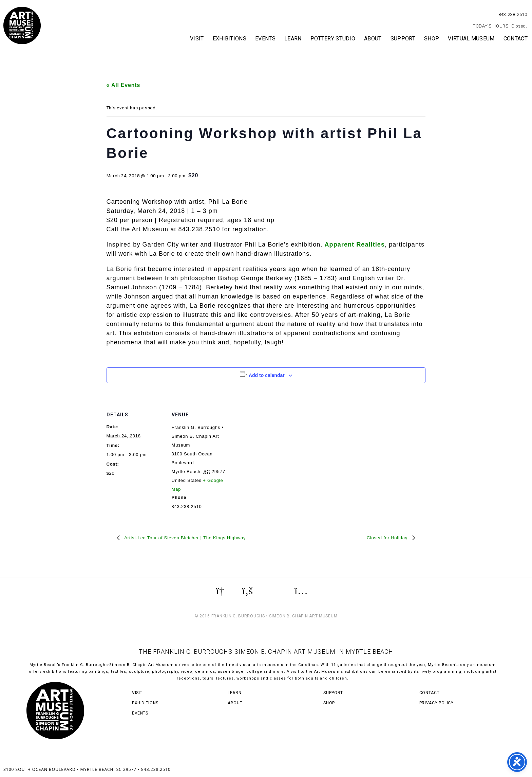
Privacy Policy (436, 703)
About (373, 39)
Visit (197, 39)
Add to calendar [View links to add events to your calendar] (267, 375)
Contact (516, 39)
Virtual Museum (471, 39)
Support (403, 39)
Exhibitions (230, 39)
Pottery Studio (333, 39)
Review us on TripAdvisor (274, 591)
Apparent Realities (355, 245)
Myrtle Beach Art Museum (22, 25)
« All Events (123, 85)
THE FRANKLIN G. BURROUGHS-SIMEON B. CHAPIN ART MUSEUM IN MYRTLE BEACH (266, 652)
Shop (432, 39)
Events (265, 39)
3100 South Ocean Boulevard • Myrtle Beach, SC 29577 (70, 769)
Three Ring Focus (504, 769)
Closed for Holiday (388, 538)
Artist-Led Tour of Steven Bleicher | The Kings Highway (185, 538)
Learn (293, 39)
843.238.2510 (513, 14)
